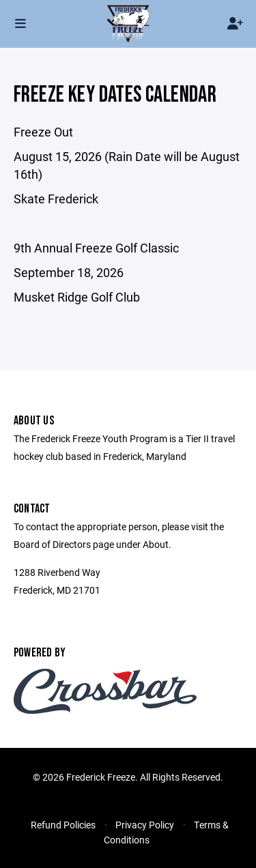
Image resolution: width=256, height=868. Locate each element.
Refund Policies (63, 825)
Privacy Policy (145, 825)
